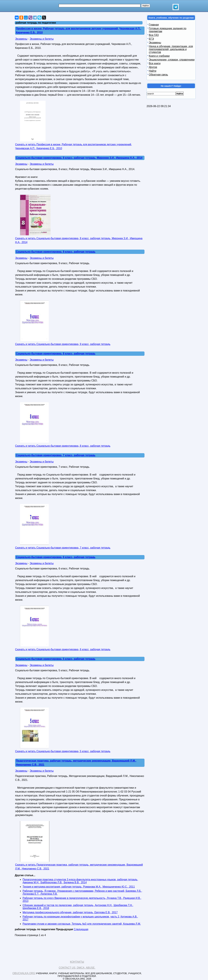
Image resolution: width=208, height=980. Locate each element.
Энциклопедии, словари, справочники (172, 60)
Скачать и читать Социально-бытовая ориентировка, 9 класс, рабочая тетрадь (63, 344)
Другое (153, 67)
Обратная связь (158, 75)
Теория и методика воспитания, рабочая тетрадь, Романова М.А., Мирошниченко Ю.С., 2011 (79, 887)
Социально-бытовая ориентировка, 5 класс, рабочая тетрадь (56, 659)
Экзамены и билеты (42, 39)
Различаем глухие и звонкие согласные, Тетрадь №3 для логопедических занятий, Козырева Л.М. (82, 924)
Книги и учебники (159, 56)
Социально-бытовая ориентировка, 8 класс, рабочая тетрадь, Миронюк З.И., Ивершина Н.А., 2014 (79, 158)
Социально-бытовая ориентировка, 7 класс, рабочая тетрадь (56, 455)
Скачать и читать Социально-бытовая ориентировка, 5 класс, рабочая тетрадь (63, 751)
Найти (153, 71)
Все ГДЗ (154, 35)
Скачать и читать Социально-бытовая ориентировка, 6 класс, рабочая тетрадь (63, 649)
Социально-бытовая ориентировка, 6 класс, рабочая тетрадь (56, 557)
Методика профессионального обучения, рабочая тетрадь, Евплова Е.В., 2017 (70, 912)
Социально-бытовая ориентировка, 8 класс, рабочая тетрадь (56, 354)
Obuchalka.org (24, 973)
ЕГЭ (151, 39)
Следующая (81, 929)
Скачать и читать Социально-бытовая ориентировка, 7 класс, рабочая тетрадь (63, 548)
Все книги (155, 63)
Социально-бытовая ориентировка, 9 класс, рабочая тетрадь (56, 252)
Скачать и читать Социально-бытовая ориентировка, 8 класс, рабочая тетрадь (63, 446)
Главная (154, 25)
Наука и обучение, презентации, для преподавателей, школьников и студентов (171, 49)
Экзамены (21, 39)
